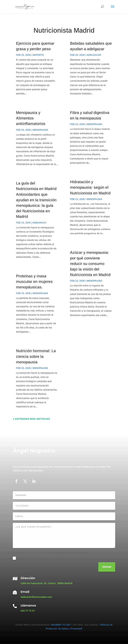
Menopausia (40, 130)
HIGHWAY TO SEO (61, 625)
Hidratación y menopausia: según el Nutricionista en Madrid (90, 187)
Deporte (38, 55)
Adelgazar (94, 55)
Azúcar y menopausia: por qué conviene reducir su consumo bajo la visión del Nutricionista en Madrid (90, 264)
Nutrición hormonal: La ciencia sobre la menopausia (36, 356)
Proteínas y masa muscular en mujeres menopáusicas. (34, 282)
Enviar (107, 567)
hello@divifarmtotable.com (36, 597)
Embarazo (39, 223)
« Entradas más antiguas (31, 419)
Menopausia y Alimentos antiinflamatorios (31, 118)
